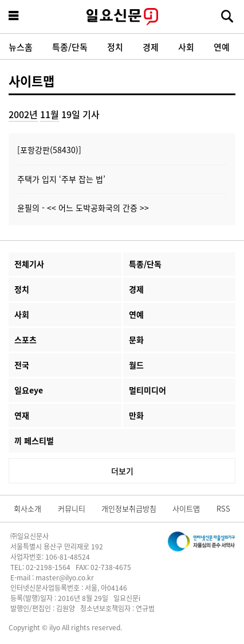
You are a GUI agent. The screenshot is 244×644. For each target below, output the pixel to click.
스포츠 (25, 339)
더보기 (122, 471)
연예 (222, 47)
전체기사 (29, 264)
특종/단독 (70, 47)
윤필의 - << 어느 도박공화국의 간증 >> (83, 208)
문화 (136, 339)
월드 (136, 365)
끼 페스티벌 (34, 440)
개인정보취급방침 (129, 508)
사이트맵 (32, 80)
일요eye (29, 390)
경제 (151, 47)
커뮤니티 (72, 508)
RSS (223, 508)
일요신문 (122, 17)
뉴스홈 (21, 47)
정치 (115, 47)
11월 (50, 114)
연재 (22, 415)
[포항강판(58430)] (49, 150)
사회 (186, 47)
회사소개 (27, 508)
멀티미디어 (147, 390)
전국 (22, 365)
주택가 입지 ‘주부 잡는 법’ (61, 179)
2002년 (23, 114)
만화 (136, 415)
